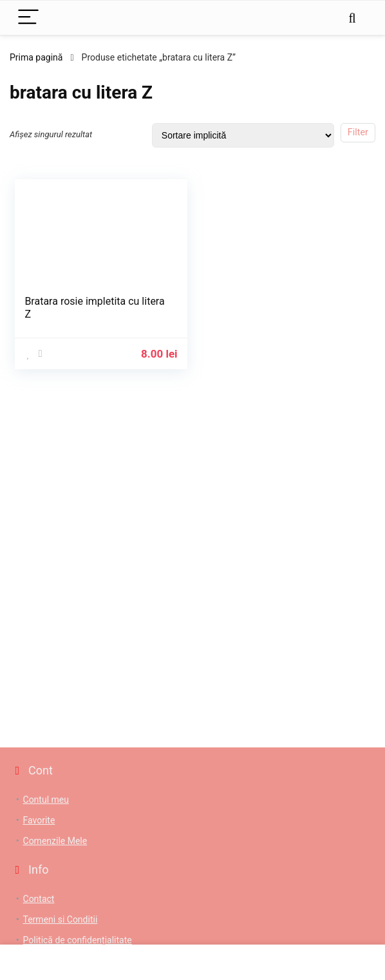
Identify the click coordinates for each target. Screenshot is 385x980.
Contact (39, 899)
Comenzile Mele (55, 841)
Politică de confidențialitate (78, 940)
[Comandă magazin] (243, 135)
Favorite (39, 820)
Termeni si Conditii (61, 919)
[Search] (352, 18)
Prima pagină (36, 57)
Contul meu (46, 800)
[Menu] (28, 18)
